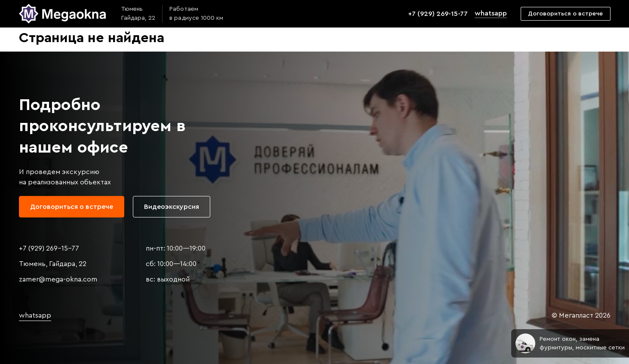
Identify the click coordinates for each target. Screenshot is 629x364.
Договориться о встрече (565, 14)
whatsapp (491, 13)
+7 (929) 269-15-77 (438, 14)
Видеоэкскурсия (172, 207)
